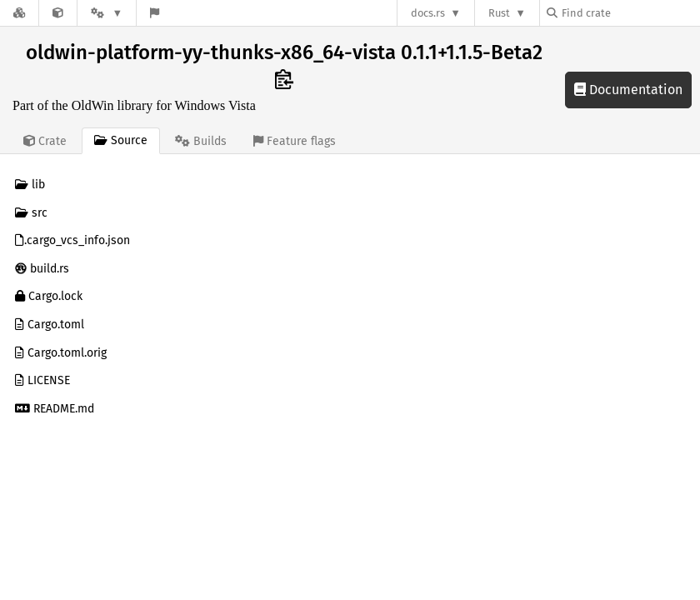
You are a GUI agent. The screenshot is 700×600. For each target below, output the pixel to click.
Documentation (628, 90)
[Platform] (107, 13)
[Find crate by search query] (630, 13)
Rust (499, 13)
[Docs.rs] (19, 13)
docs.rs (428, 13)
